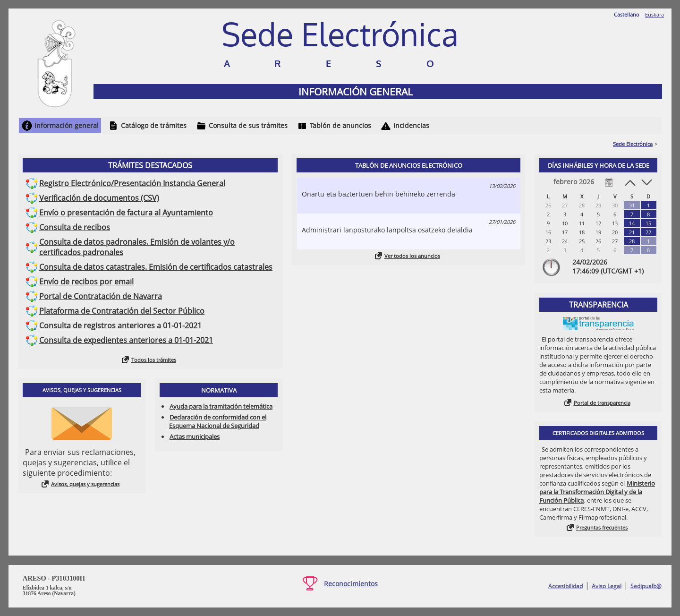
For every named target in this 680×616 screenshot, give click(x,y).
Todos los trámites (154, 360)
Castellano (627, 14)
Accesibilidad (565, 586)
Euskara (654, 14)
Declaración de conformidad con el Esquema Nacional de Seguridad (218, 421)
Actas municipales (195, 436)
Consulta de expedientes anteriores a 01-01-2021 (126, 340)
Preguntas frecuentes (602, 527)
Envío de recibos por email (86, 282)
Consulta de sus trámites (248, 125)
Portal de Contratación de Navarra (101, 296)
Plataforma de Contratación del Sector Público (122, 311)
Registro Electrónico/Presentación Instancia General (132, 183)
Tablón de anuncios (340, 125)
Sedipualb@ (646, 586)
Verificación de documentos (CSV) (99, 198)
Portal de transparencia (602, 403)
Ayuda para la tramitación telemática (221, 406)
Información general (67, 125)
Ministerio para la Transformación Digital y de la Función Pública (597, 492)
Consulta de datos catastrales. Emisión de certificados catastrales (156, 267)
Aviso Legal (607, 586)
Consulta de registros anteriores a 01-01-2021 (120, 325)
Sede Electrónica (633, 144)
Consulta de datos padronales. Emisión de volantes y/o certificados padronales (137, 247)
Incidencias (411, 125)
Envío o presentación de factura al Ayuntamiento (126, 213)
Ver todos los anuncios (412, 256)
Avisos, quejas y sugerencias (85, 484)
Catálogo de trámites (154, 125)
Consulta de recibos (75, 227)
